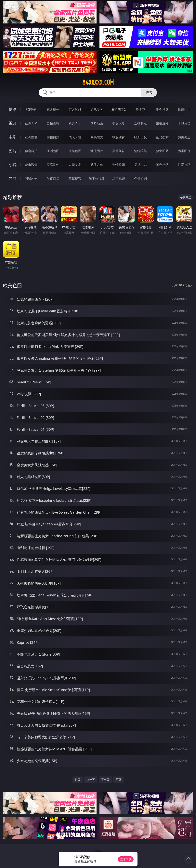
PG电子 (31, 109)
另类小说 (140, 165)
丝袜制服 (140, 123)
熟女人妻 (119, 123)
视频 (13, 123)
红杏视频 (119, 178)
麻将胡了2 (118, 109)
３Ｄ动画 (97, 123)
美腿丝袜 (119, 151)
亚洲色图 (53, 151)
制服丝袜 (119, 137)
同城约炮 (31, 178)
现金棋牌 (162, 109)
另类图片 (184, 151)
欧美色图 (75, 151)
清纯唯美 (140, 151)
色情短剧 (140, 178)
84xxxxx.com (98, 82)
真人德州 (53, 109)
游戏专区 (97, 109)
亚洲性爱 (31, 137)
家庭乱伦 (53, 165)
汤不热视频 (97, 178)
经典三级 (140, 137)
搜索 (149, 92)
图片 (13, 151)
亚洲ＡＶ (31, 123)
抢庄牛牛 (184, 109)
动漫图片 (97, 151)
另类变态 (184, 137)
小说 (13, 165)
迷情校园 (119, 165)
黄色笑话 (162, 165)
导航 (13, 178)
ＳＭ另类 (184, 123)
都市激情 (31, 165)
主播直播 (162, 123)
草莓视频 (75, 178)
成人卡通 (75, 137)
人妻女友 (75, 165)
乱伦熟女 (162, 137)
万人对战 (75, 109)
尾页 (118, 780)
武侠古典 (97, 165)
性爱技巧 (184, 165)
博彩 (13, 109)
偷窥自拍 (31, 151)
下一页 (105, 780)
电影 (13, 137)
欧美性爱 (97, 137)
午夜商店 (53, 178)
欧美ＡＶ (75, 123)
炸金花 (140, 109)
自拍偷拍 (53, 123)
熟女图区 (162, 151)
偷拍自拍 (53, 137)
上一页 (91, 780)
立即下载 (126, 859)
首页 (78, 780)
